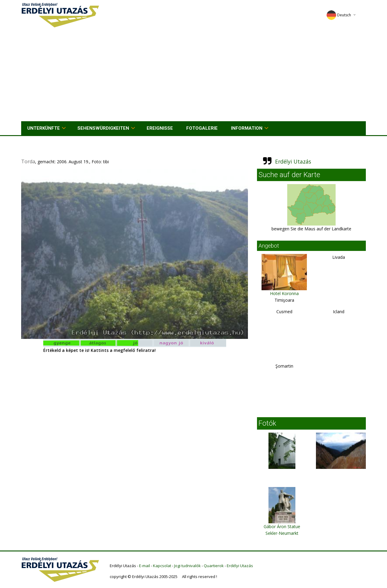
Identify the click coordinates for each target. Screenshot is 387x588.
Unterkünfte (44, 128)
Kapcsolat (162, 566)
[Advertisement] (193, 76)
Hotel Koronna (284, 293)
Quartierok (214, 566)
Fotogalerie (202, 128)
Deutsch (339, 15)
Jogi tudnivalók (187, 566)
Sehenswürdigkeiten (103, 128)
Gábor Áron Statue (282, 526)
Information (247, 128)
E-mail (145, 566)
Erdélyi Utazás (293, 161)
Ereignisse (160, 128)
